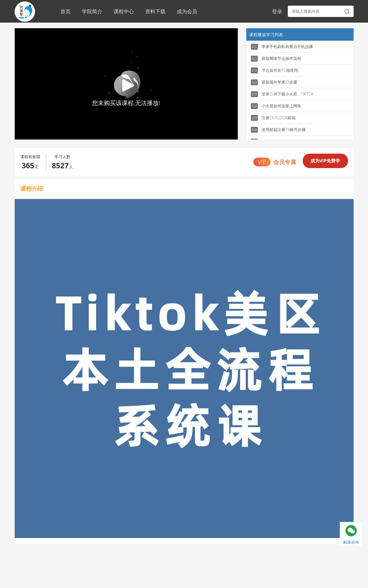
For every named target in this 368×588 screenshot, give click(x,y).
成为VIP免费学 (325, 161)
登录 (277, 11)
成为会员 (187, 11)
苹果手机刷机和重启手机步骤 (282, 47)
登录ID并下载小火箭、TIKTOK (282, 94)
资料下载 (155, 11)
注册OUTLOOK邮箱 (273, 118)
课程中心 (124, 11)
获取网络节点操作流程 (276, 59)
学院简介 (92, 11)
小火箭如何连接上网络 (276, 106)
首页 (66, 11)
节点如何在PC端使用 (275, 70)
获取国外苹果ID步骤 (274, 82)
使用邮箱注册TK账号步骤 (278, 130)
